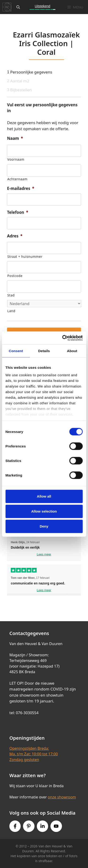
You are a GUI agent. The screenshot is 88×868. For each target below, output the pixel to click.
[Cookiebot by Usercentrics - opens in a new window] (63, 338)
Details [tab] (44, 351)
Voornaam (16, 159)
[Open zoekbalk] (18, 7)
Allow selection (44, 511)
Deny (44, 526)
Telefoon (18, 212)
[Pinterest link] (29, 826)
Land (11, 311)
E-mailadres (21, 188)
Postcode (15, 276)
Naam (15, 138)
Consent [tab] (16, 351)
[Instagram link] (42, 826)
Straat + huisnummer (25, 257)
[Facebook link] (15, 826)
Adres (15, 236)
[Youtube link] (56, 826)
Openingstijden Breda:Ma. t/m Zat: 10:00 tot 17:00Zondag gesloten (34, 754)
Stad (11, 295)
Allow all (44, 496)
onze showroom (62, 797)
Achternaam (17, 179)
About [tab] (72, 351)
